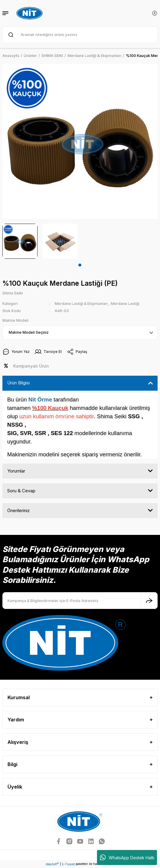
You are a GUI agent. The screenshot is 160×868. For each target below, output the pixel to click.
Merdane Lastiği (125, 304)
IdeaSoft (52, 864)
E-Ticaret (68, 864)
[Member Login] (155, 13)
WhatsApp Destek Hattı (127, 858)
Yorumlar (16, 471)
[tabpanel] (20, 241)
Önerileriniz (18, 510)
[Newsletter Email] (80, 601)
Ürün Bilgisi (18, 383)
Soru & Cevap (21, 491)
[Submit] (149, 601)
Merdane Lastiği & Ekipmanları (81, 304)
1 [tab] (80, 265)
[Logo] (30, 13)
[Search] (80, 35)
